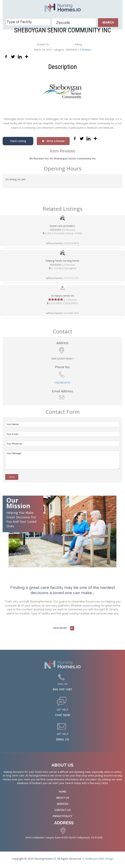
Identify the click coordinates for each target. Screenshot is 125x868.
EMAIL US (62, 741)
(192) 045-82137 (62, 383)
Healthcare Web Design (99, 861)
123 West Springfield (65, 268)
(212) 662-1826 (71, 313)
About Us (63, 800)
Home (62, 794)
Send (12, 477)
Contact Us (62, 812)
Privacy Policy (62, 818)
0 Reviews (85, 50)
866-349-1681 (63, 690)
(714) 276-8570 (71, 243)
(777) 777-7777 (71, 278)
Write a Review (53, 141)
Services (63, 806)
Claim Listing (18, 141)
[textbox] (29, 22)
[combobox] (28, 22)
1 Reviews (71, 300)
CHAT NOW (62, 716)
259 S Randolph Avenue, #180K (65, 233)
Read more (60, 628)
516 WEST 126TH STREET (65, 303)
